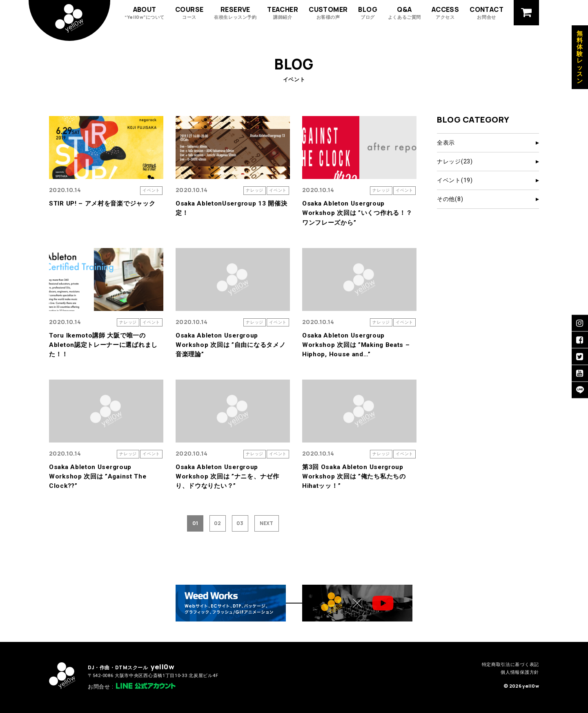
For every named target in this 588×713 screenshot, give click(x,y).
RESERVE (235, 12)
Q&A (404, 12)
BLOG (368, 12)
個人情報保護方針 (520, 672)
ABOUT (145, 12)
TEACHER (283, 12)
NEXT (266, 523)
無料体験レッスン (580, 57)
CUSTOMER (328, 12)
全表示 (446, 143)
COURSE (189, 12)
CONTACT (487, 12)
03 (240, 523)
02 (217, 523)
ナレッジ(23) (455, 161)
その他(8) (450, 199)
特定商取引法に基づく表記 (510, 665)
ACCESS (445, 12)
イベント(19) (455, 180)
